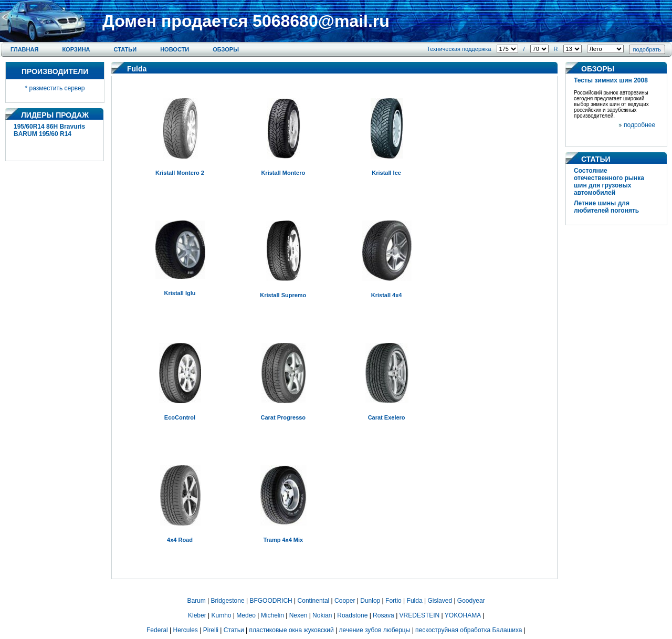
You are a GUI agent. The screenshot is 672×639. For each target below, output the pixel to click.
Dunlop (370, 601)
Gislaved (440, 601)
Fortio (393, 601)
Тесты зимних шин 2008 (611, 80)
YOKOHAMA (463, 615)
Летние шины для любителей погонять (606, 207)
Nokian (322, 615)
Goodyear (471, 601)
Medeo (246, 615)
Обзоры (226, 49)
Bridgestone (228, 601)
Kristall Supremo (283, 295)
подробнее (639, 125)
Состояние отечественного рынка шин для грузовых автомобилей (609, 182)
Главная (24, 49)
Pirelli (211, 630)
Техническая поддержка (459, 49)
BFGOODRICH (271, 601)
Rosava (384, 615)
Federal (157, 630)
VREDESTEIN (420, 615)
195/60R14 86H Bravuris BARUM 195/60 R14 (49, 130)
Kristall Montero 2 (180, 173)
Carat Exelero (387, 417)
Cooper (345, 601)
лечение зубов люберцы (374, 630)
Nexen (298, 615)
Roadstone (352, 615)
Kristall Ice (386, 173)
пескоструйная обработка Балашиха (469, 630)
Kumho (221, 615)
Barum (196, 601)
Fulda (415, 601)
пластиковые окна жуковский (292, 630)
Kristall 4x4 (387, 295)
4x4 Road (180, 540)
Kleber (197, 615)
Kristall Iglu (180, 293)
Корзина (76, 49)
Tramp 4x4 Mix (283, 540)
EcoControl (180, 417)
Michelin (272, 615)
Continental (314, 601)
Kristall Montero (283, 173)
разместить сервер (57, 88)
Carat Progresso (283, 417)
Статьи (125, 49)
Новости (175, 49)
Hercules (186, 630)
